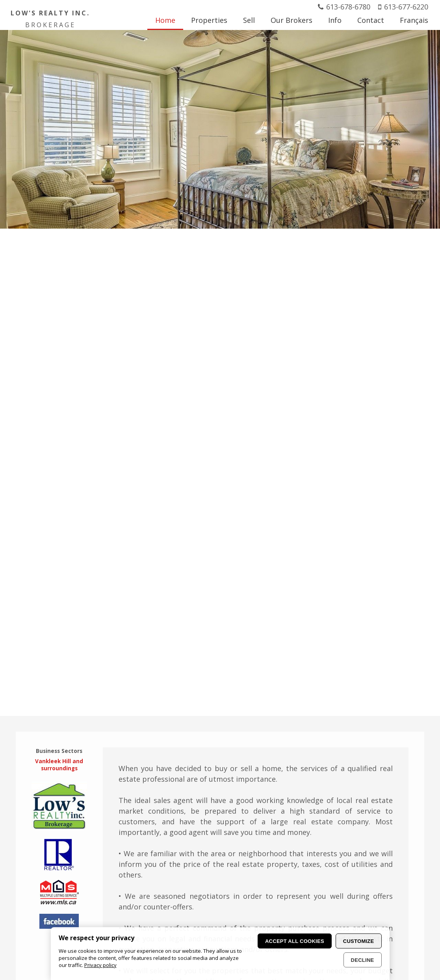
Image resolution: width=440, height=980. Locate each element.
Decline (363, 960)
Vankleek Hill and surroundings (59, 765)
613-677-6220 (406, 7)
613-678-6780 (348, 7)
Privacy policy (100, 965)
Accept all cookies (295, 941)
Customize (359, 941)
